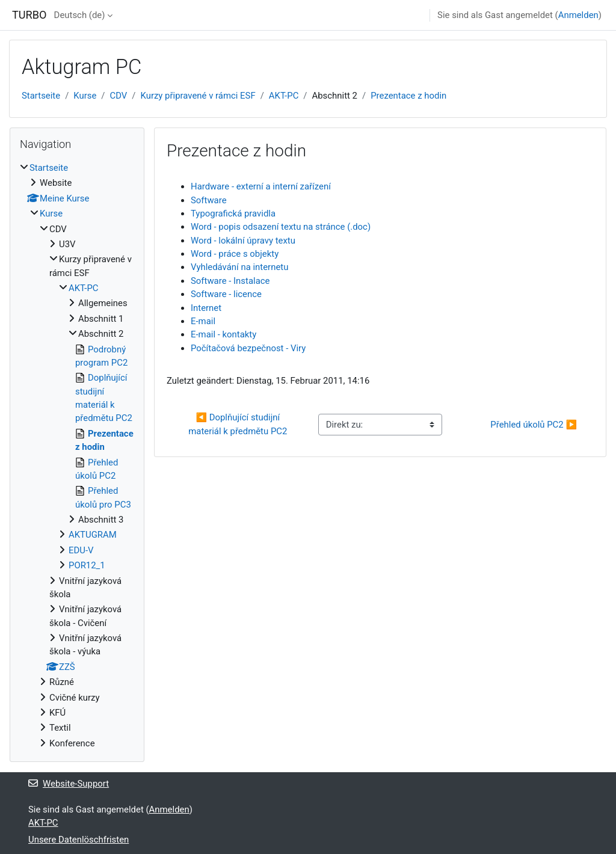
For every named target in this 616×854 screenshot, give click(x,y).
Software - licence (226, 294)
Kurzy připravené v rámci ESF (198, 96)
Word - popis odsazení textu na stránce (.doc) (281, 227)
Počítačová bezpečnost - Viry (248, 348)
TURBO (29, 15)
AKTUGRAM (93, 535)
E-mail (203, 321)
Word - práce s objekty (235, 254)
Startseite (41, 96)
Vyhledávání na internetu (239, 267)
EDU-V (81, 550)
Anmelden (578, 15)
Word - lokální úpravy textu (243, 241)
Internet (206, 308)
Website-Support (69, 784)
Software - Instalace (230, 281)
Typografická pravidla (233, 213)
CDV (119, 96)
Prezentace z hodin (408, 96)
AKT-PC (284, 96)
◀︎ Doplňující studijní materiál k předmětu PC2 (238, 424)
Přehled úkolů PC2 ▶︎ (534, 425)
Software (209, 200)
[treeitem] (77, 456)
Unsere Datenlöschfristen (79, 840)
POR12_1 (87, 565)
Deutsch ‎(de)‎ (80, 15)
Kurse (85, 96)
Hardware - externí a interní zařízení (261, 186)
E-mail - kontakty (223, 334)
